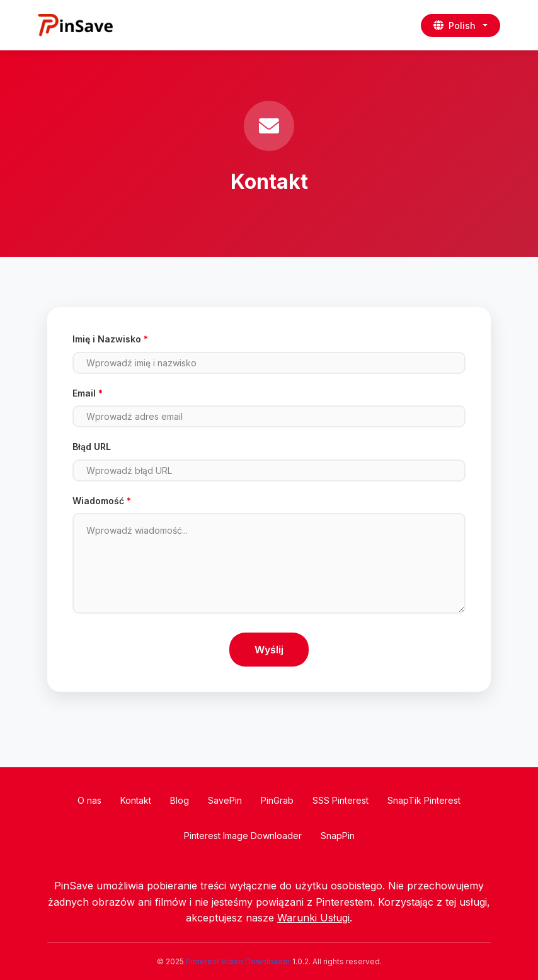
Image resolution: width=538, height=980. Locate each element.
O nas (89, 800)
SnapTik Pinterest (424, 800)
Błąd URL (92, 447)
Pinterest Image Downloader (243, 836)
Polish (455, 25)
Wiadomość (102, 501)
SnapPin (338, 836)
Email (88, 393)
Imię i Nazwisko (110, 339)
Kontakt (136, 800)
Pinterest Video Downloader (238, 961)
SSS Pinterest (341, 800)
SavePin (225, 800)
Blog (180, 800)
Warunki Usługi (313, 918)
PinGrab (277, 800)
